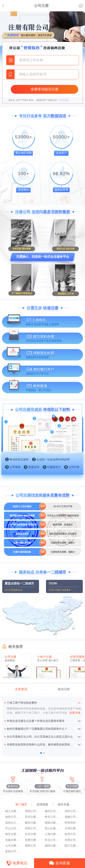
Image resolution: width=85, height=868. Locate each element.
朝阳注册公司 (52, 823)
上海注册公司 (52, 834)
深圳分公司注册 (13, 823)
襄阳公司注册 (33, 846)
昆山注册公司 (52, 828)
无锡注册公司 (13, 840)
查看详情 (74, 713)
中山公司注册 (13, 828)
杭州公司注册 (72, 834)
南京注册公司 (13, 834)
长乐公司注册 (52, 840)
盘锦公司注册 (13, 851)
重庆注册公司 (33, 823)
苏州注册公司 (33, 817)
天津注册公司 (72, 828)
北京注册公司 (33, 834)
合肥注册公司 (33, 840)
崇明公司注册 (33, 828)
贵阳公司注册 (33, 811)
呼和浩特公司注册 (72, 823)
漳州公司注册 (72, 811)
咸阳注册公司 (52, 846)
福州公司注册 (13, 817)
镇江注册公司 (13, 811)
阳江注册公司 (72, 846)
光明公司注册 (72, 840)
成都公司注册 (72, 817)
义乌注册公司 (13, 846)
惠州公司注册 (52, 811)
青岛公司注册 (52, 817)
